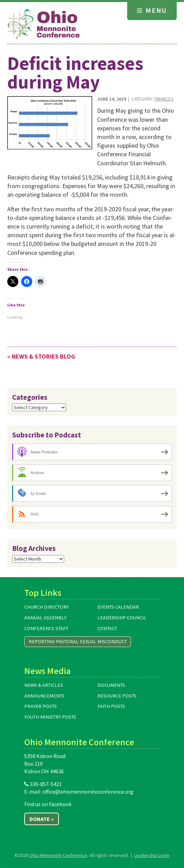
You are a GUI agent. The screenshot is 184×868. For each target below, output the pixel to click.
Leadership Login (152, 855)
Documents (111, 685)
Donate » (42, 819)
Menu (152, 10)
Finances (164, 99)
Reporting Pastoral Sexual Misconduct (78, 641)
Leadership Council (122, 618)
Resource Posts (117, 696)
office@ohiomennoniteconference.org (88, 792)
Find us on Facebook (48, 804)
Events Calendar (118, 607)
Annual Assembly (45, 618)
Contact (107, 628)
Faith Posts (111, 706)
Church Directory (47, 607)
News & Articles (44, 685)
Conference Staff (46, 628)
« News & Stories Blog (41, 356)
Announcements (44, 696)
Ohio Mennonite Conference (58, 855)
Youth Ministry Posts (50, 717)
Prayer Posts (41, 706)
